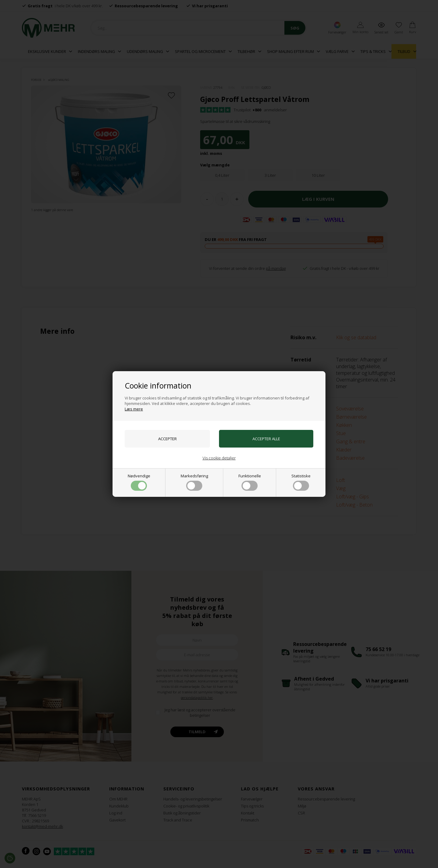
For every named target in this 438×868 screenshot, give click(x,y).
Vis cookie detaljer (219, 458)
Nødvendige (139, 482)
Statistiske (301, 482)
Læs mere (134, 409)
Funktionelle (250, 482)
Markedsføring (194, 482)
